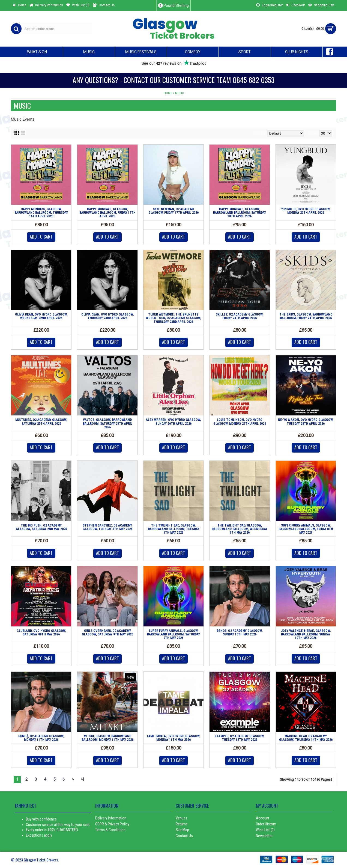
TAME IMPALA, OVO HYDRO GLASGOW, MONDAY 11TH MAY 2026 (173, 738)
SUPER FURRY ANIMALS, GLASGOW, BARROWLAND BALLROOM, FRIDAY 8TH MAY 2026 (306, 529)
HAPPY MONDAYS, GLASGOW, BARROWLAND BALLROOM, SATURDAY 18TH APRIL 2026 (240, 213)
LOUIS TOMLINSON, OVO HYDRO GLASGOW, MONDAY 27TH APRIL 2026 (240, 422)
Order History (266, 824)
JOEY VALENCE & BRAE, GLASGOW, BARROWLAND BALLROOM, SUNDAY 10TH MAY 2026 (306, 634)
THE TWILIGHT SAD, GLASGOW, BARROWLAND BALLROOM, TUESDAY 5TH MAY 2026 (174, 529)
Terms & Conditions (110, 830)
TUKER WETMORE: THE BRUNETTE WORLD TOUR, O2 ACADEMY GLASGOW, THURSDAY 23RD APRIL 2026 (174, 318)
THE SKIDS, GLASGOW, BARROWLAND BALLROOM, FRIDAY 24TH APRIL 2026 (306, 316)
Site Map (182, 830)
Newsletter (264, 836)
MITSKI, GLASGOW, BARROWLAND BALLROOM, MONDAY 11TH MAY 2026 (107, 738)
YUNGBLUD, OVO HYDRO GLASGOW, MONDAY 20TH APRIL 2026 (306, 211)
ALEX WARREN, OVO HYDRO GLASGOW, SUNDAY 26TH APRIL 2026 (173, 422)
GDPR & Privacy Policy (112, 824)
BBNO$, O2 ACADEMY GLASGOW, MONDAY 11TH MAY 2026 (41, 738)
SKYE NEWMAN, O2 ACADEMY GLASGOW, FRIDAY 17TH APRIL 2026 (174, 211)
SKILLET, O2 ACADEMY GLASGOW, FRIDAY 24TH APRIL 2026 (240, 316)
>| (82, 779)
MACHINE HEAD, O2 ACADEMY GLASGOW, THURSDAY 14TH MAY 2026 (306, 738)
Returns (182, 824)
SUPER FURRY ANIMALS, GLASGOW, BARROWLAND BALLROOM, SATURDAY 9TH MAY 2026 (174, 634)
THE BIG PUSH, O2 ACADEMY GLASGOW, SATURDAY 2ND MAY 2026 (41, 527)
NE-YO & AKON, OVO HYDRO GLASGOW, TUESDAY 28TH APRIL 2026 (306, 422)
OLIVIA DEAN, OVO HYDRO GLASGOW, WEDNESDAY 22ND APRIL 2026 (41, 316)
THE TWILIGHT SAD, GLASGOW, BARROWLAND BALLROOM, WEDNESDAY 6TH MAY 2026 (240, 529)
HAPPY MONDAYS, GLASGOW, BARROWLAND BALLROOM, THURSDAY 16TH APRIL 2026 (41, 213)
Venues (182, 818)
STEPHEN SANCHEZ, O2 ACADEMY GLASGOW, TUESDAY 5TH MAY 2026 (107, 527)
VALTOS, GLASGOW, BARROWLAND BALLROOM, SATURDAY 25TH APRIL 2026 (107, 423)
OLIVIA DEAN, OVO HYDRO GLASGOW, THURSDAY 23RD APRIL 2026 (107, 316)
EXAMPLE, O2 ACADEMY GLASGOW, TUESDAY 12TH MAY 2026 (240, 738)
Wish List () (265, 830)
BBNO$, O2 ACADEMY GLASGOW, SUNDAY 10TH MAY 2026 (240, 633)
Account (263, 818)
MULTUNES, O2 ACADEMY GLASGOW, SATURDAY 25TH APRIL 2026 (41, 422)
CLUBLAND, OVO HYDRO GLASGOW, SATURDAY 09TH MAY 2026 (41, 633)
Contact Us (184, 836)
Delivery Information (111, 818)
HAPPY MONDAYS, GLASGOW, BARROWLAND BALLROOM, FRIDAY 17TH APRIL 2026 (107, 213)
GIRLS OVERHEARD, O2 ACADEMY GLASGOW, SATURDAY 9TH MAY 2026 (107, 633)
